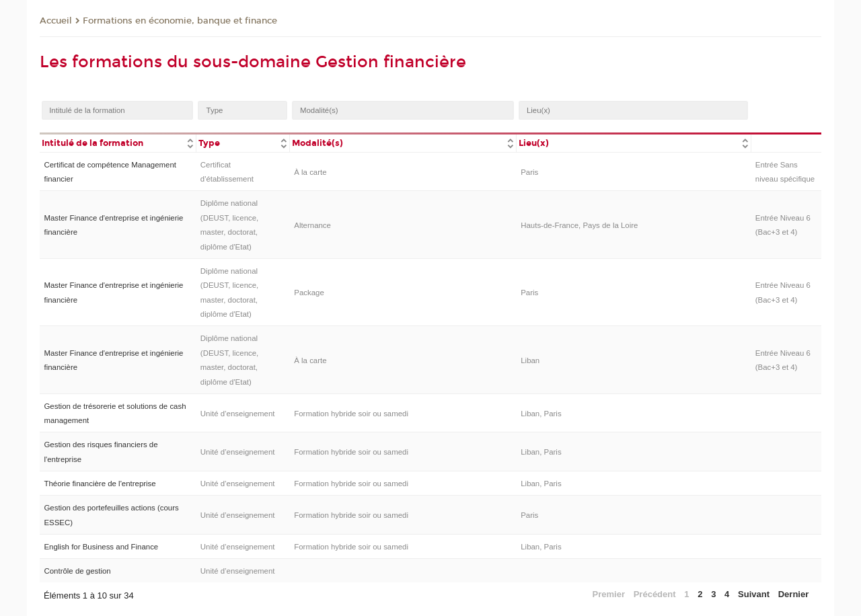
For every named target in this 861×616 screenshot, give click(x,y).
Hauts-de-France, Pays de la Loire (579, 225)
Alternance (312, 225)
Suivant (754, 594)
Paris (529, 172)
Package (309, 293)
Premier (609, 594)
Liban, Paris (541, 414)
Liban (530, 360)
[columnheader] (118, 142)
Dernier (794, 594)
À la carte (310, 172)
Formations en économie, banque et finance (180, 21)
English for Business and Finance (101, 547)
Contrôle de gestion (77, 571)
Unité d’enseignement (238, 414)
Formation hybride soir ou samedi (351, 414)
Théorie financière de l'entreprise (100, 484)
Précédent (655, 594)
